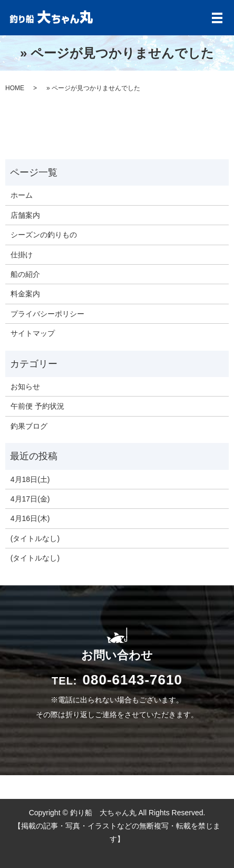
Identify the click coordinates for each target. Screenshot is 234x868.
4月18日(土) (30, 479)
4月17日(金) (30, 499)
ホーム (22, 195)
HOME (15, 88)
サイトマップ (33, 333)
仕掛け (22, 255)
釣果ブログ (29, 426)
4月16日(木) (30, 518)
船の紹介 (25, 274)
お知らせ (25, 387)
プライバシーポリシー (47, 314)
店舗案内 (25, 215)
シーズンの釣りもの (44, 235)
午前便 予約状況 (37, 406)
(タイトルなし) (35, 538)
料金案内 (25, 294)
